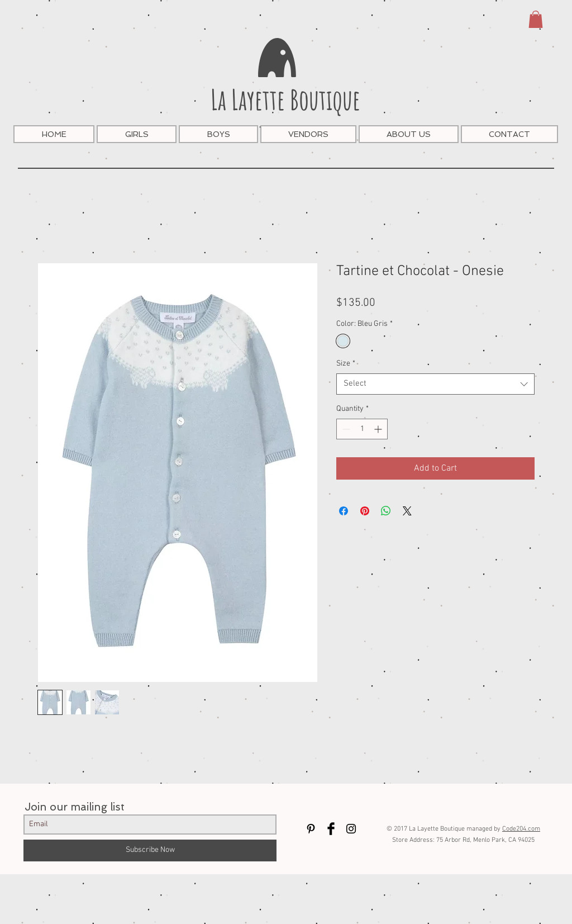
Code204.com (521, 829)
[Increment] (379, 429)
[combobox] (435, 384)
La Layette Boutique (285, 99)
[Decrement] (345, 429)
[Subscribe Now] (150, 850)
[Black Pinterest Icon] (311, 829)
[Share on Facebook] (344, 511)
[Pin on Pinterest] (365, 511)
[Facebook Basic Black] (331, 829)
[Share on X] (407, 511)
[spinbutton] (362, 429)
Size (346, 364)
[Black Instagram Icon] (351, 829)
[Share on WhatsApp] (386, 511)
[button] (536, 19)
